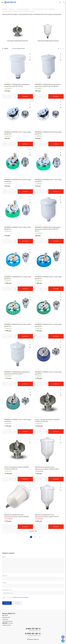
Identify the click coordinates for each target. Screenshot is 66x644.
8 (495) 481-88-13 (33, 635)
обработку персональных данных (21, 597)
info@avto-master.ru (33, 639)
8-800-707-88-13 (33, 630)
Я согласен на (17, 597)
